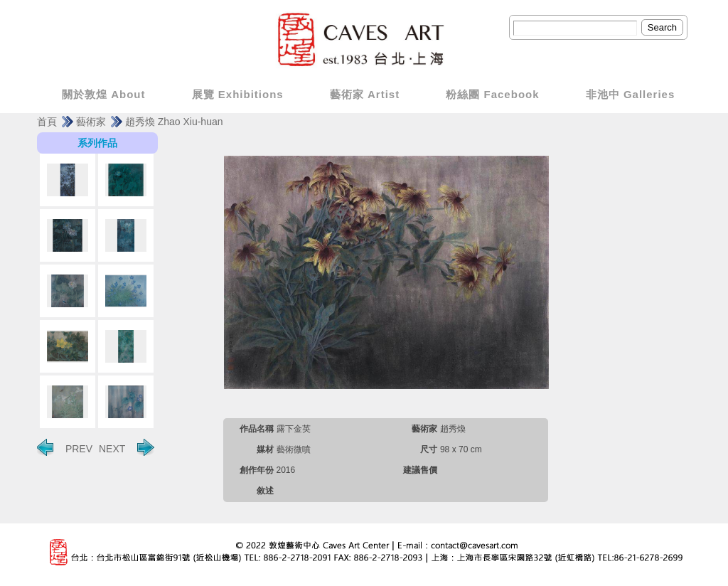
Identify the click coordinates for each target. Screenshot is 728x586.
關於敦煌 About (103, 94)
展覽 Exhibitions (238, 94)
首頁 (47, 122)
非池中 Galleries (631, 94)
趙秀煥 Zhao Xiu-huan (174, 122)
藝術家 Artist (365, 94)
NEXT (127, 447)
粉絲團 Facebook (492, 94)
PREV (65, 447)
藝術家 (91, 122)
